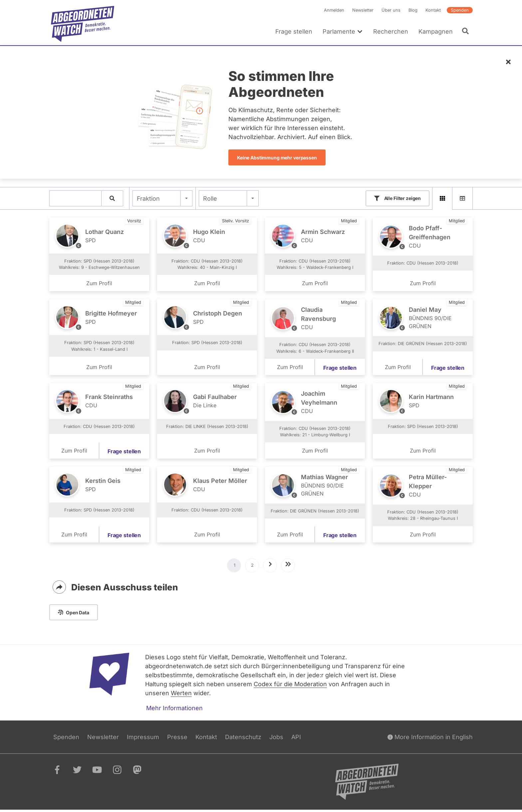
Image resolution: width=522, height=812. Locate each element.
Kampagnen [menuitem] (436, 31)
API (296, 739)
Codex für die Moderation (290, 686)
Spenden (460, 10)
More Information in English (430, 739)
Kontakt (433, 10)
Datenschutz (243, 739)
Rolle (210, 199)
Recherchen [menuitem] (391, 31)
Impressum (143, 739)
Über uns (391, 10)
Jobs (276, 739)
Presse (177, 739)
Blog (413, 10)
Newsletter (363, 10)
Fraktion (148, 199)
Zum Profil (99, 286)
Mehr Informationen (174, 710)
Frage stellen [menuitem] (294, 31)
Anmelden (334, 10)
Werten (181, 695)
